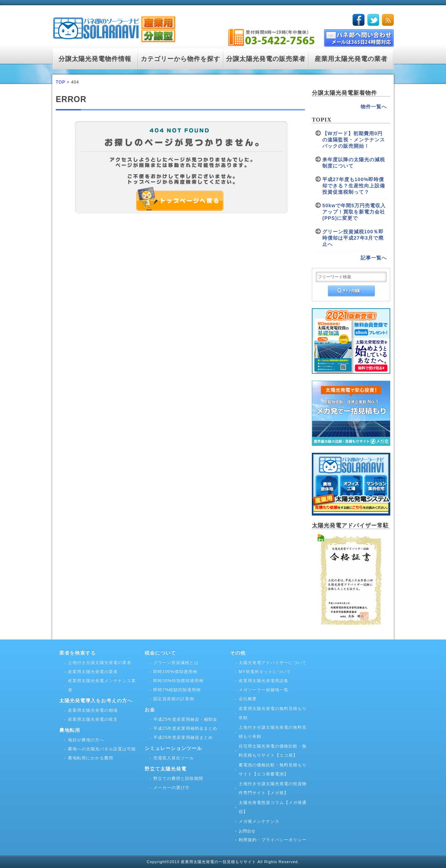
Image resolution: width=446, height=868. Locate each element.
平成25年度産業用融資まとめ (183, 737)
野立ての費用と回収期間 (178, 778)
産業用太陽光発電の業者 (351, 59)
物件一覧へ (374, 107)
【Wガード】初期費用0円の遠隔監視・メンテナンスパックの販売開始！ (354, 140)
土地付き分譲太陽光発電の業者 (100, 662)
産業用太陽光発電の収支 (93, 719)
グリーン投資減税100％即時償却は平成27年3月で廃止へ (353, 238)
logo (114, 28)
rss (388, 20)
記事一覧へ (374, 258)
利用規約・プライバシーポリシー (273, 840)
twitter (373, 20)
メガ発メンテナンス (259, 821)
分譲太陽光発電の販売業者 (266, 59)
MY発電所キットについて (265, 672)
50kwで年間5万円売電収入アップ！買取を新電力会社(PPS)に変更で (354, 212)
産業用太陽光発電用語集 (264, 681)
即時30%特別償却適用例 (178, 681)
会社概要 (248, 699)
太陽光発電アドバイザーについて (273, 662)
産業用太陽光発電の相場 (93, 710)
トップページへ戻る (197, 204)
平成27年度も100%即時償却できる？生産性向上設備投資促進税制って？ (354, 186)
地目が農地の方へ (86, 740)
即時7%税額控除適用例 (177, 690)
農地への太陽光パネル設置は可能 (102, 749)
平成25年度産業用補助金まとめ (185, 728)
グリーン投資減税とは (176, 662)
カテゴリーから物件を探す (180, 59)
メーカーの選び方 (171, 788)
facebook (359, 20)
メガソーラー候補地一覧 (264, 690)
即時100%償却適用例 (175, 672)
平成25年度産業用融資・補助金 (185, 719)
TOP (60, 82)
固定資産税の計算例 (174, 699)
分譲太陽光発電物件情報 (95, 59)
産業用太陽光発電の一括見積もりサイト (219, 862)
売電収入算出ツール (174, 758)
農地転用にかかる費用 (91, 758)
